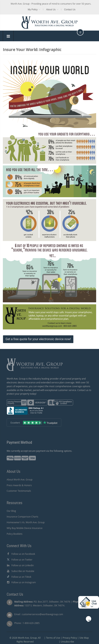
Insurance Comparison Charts (22, 517)
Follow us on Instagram (24, 582)
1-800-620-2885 (31, 623)
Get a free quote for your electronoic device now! (38, 339)
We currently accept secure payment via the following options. (39, 451)
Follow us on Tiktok (21, 577)
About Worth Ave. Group (20, 479)
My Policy (33, 10)
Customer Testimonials (19, 491)
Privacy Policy (70, 638)
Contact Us (70, 10)
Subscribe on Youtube (23, 571)
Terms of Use (53, 638)
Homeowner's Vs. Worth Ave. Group (26, 522)
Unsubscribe (67, 642)
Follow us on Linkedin (23, 565)
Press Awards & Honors (19, 485)
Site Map (84, 638)
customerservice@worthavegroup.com (42, 614)
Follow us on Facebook (23, 554)
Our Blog (11, 511)
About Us (51, 10)
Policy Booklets (15, 534)
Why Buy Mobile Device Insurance (25, 528)
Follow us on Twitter (22, 560)
